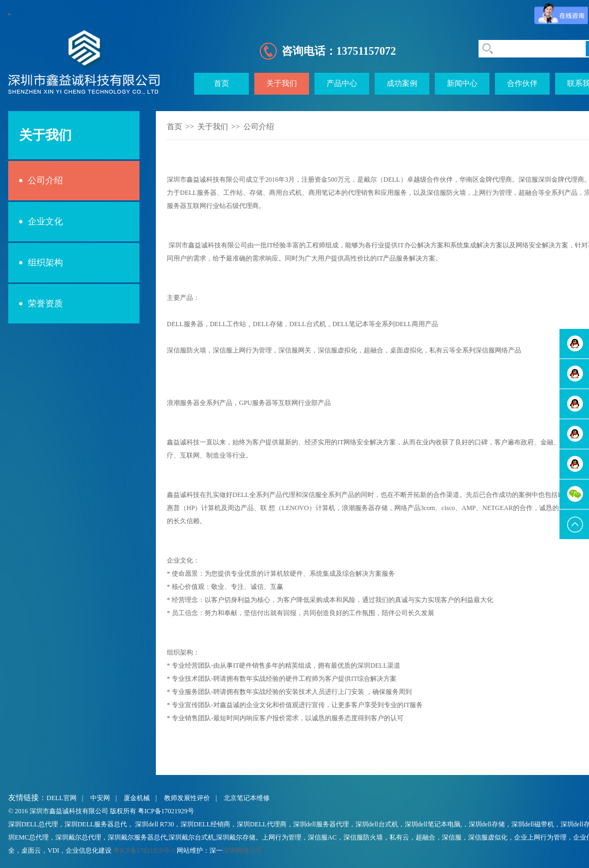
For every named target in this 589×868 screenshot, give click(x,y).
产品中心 (342, 83)
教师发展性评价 (187, 798)
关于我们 (282, 83)
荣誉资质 (45, 303)
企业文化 (45, 221)
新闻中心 (462, 83)
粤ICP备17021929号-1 (144, 850)
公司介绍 (45, 180)
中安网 (100, 798)
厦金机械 (137, 798)
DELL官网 (62, 798)
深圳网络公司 (242, 850)
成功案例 (402, 83)
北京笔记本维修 (247, 798)
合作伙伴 (522, 83)
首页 (221, 83)
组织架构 (45, 262)
